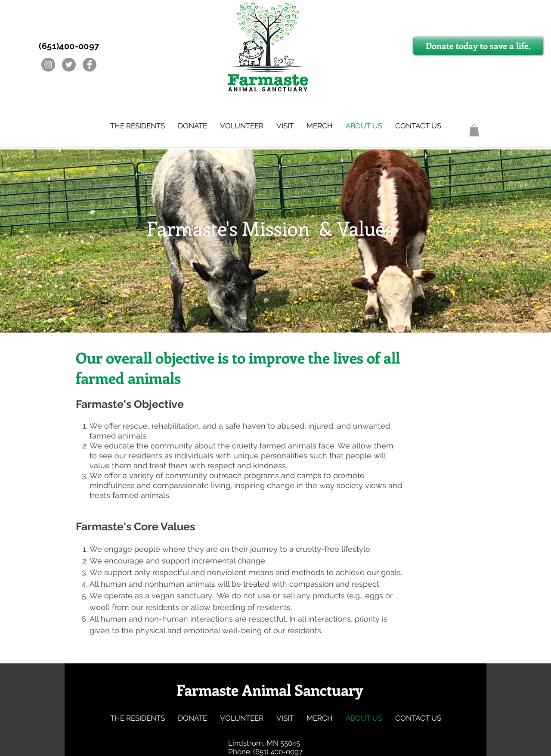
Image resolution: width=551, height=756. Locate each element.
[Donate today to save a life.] (478, 46)
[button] (138, 126)
